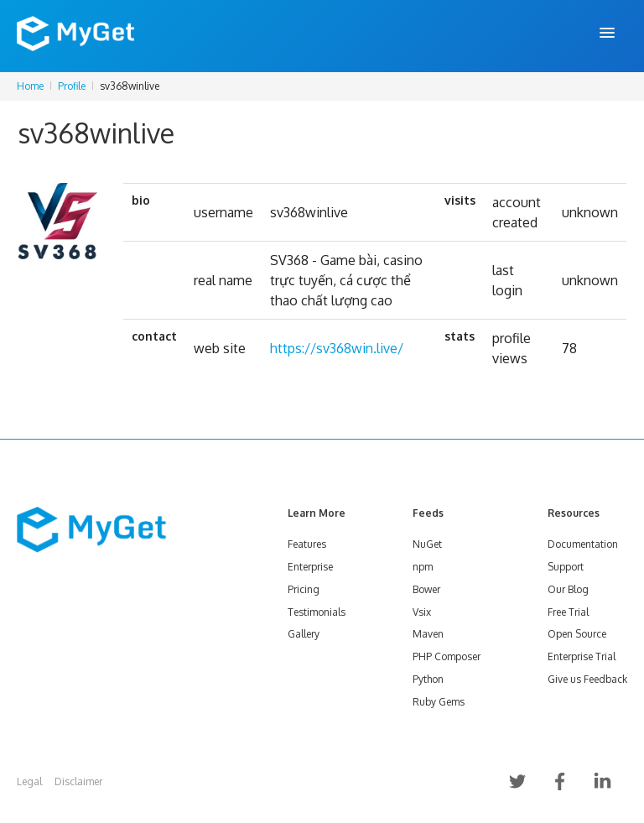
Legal (29, 781)
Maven (428, 634)
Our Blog (568, 589)
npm (423, 567)
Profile (72, 86)
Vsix (422, 612)
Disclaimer (78, 781)
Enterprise (310, 567)
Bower (426, 589)
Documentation (583, 544)
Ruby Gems (439, 702)
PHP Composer (447, 656)
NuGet (427, 544)
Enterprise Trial (582, 656)
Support (566, 567)
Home (30, 86)
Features (307, 544)
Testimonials (317, 612)
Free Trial (568, 612)
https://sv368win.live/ (337, 348)
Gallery (304, 634)
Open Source (577, 634)
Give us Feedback (587, 679)
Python (428, 679)
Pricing (304, 589)
